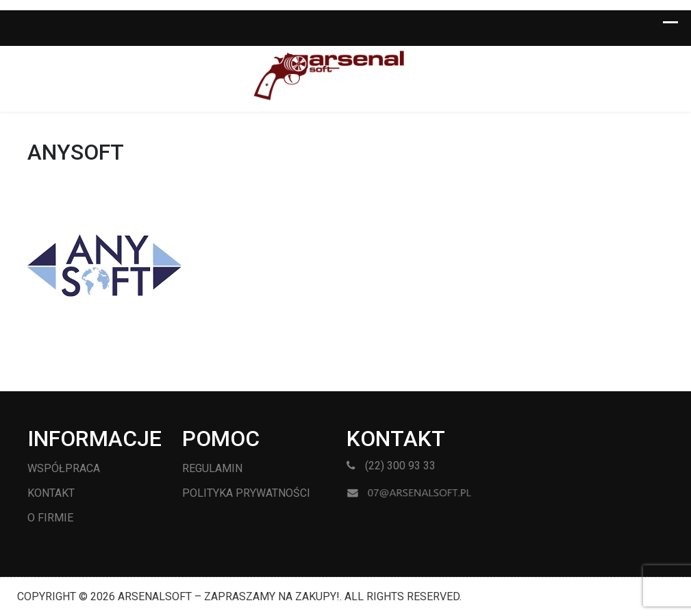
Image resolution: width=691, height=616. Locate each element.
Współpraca (64, 468)
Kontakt (51, 493)
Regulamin (212, 468)
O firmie (50, 518)
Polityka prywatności (246, 493)
